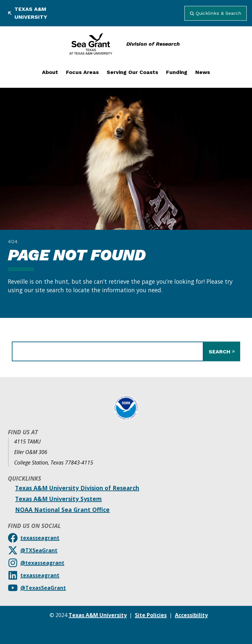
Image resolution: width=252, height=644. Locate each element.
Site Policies (151, 615)
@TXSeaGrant (39, 550)
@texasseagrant (42, 563)
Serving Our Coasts (132, 72)
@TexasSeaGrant (43, 588)
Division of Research (153, 44)
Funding (177, 72)
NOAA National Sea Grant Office (62, 510)
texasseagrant (40, 538)
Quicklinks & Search (216, 13)
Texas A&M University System (58, 499)
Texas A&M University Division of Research (77, 488)
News (203, 72)
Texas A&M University (28, 13)
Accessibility (191, 615)
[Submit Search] (222, 351)
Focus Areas (82, 72)
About (50, 72)
